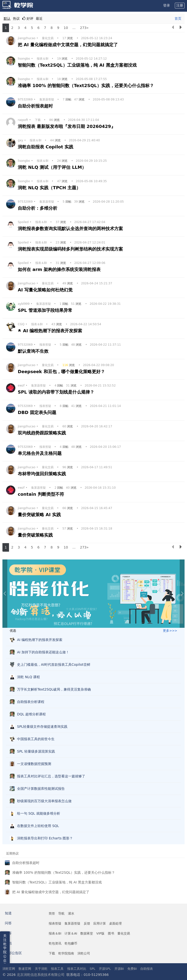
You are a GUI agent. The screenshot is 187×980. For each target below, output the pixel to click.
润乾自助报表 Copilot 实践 (46, 147)
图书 (111, 933)
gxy (20, 140)
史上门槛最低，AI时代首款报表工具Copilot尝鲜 (54, 665)
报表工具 (57, 969)
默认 (7, 18)
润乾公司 (84, 953)
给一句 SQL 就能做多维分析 (39, 813)
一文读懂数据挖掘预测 (34, 764)
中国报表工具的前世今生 (36, 739)
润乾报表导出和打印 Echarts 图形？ (45, 838)
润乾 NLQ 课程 (28, 677)
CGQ (21, 324)
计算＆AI (71, 933)
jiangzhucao (27, 38)
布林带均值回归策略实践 (43, 474)
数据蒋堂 (87, 933)
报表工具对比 (77, 969)
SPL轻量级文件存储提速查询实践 (42, 727)
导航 (61, 913)
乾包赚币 (71, 943)
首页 (178, 18)
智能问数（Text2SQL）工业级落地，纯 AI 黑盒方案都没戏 (78, 65)
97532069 (25, 99)
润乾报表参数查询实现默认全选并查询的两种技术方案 (71, 229)
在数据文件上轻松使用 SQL (38, 826)
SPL (92, 969)
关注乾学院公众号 (5, 950)
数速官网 (25, 969)
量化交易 (48, 38)
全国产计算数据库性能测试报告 (41, 789)
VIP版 (101, 933)
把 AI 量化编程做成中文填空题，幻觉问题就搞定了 (69, 45)
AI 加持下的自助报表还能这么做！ (43, 652)
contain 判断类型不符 (42, 494)
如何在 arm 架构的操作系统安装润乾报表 (60, 269)
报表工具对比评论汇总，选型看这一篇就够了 (51, 776)
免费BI (132, 969)
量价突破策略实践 (36, 535)
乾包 (8, 943)
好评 (28, 18)
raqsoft (23, 120)
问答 (8, 923)
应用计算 (100, 923)
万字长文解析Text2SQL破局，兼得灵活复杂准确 (54, 689)
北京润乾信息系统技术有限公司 (41, 975)
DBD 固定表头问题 (38, 412)
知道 (8, 913)
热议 (16, 18)
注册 (180, 5)
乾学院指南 (66, 953)
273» (84, 28)
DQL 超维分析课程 (31, 714)
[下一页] (181, 28)
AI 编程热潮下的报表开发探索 (53, 331)
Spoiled (23, 222)
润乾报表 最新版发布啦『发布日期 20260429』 (67, 126)
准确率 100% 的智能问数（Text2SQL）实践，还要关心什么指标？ (87, 85)
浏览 (68, 38)
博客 (8, 933)
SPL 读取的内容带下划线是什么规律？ (57, 392)
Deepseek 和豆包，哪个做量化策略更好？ (62, 372)
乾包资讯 (55, 943)
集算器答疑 (47, 99)
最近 (39, 18)
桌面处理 (115, 923)
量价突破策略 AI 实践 (40, 515)
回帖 (67, 99)
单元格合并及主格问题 (40, 453)
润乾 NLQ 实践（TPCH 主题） (50, 188)
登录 (167, 5)
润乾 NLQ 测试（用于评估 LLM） (53, 167)
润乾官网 (9, 969)
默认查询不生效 (34, 351)
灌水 (71, 913)
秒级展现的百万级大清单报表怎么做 (44, 801)
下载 (38, 120)
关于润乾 (41, 969)
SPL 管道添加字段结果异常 (46, 310)
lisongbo (24, 59)
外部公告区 (13, 953)
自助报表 (147, 969)
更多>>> (170, 631)
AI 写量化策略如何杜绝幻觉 (46, 290)
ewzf (21, 386)
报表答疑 (45, 345)
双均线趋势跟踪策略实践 (43, 433)
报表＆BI (43, 59)
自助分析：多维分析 (38, 208)
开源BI (119, 969)
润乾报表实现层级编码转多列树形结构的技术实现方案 (71, 249)
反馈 (87, 923)
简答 (52, 913)
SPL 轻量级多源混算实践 (36, 751)
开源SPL (105, 969)
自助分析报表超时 (36, 106)
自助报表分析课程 (31, 702)
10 (66, 28)
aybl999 (24, 304)
